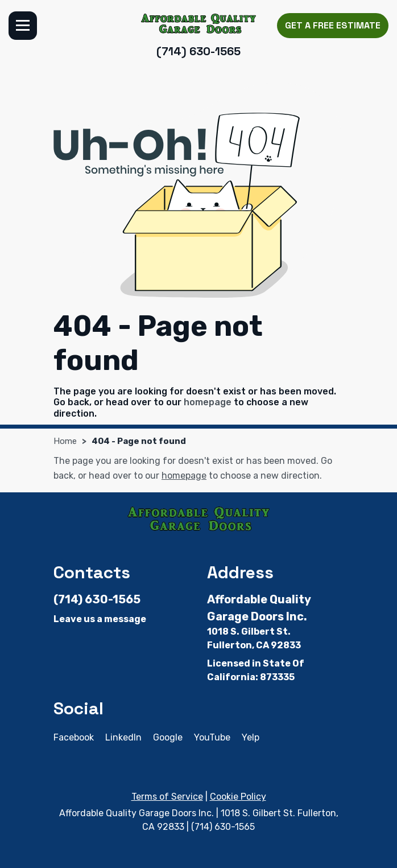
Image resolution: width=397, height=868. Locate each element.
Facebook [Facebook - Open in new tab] (74, 737)
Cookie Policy (238, 797)
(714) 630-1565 (198, 51)
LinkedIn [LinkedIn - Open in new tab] (123, 737)
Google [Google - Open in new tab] (168, 737)
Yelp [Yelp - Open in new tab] (251, 737)
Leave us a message (100, 619)
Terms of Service (167, 797)
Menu (23, 26)
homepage (208, 402)
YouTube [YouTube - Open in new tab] (212, 737)
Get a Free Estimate (333, 25)
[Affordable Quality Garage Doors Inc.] (199, 24)
